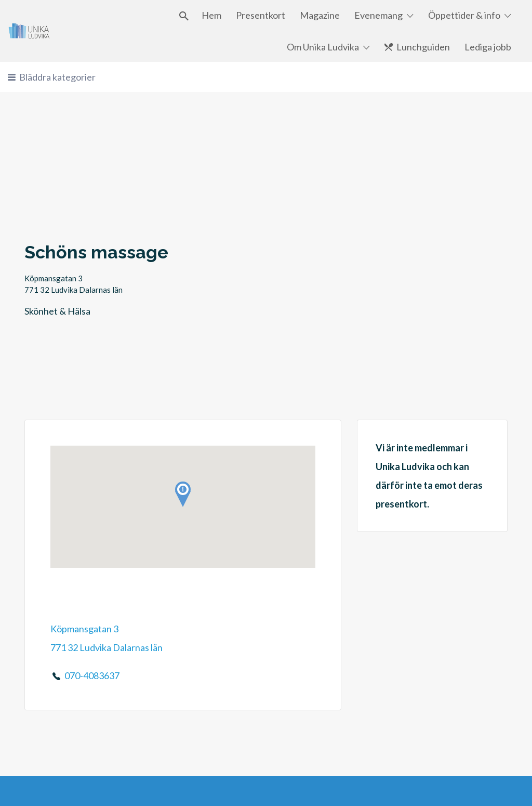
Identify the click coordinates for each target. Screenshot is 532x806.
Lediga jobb (488, 47)
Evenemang (378, 15)
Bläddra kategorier (57, 77)
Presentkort (261, 15)
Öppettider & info (464, 15)
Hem (211, 15)
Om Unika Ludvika (323, 47)
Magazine (320, 15)
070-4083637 (92, 675)
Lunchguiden (423, 47)
